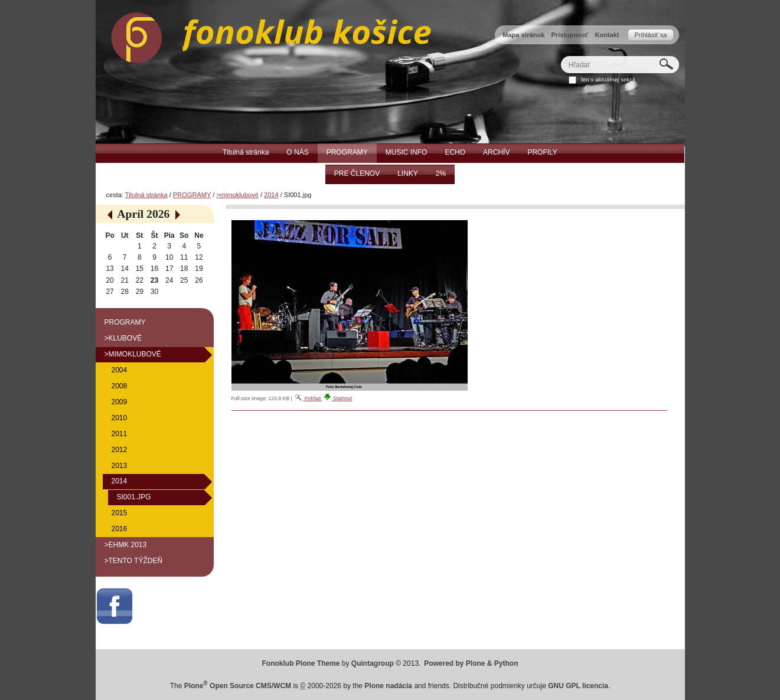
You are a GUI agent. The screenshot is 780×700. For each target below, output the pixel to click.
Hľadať (560, 56)
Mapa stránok (523, 35)
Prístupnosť (570, 35)
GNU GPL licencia (578, 686)
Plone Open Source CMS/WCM (238, 686)
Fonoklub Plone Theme (301, 663)
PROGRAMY (192, 195)
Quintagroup (373, 663)
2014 (271, 195)
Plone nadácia (388, 686)
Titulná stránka (146, 195)
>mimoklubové (237, 195)
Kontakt (607, 35)
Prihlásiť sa (650, 35)
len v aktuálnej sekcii (608, 79)
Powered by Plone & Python (471, 663)
